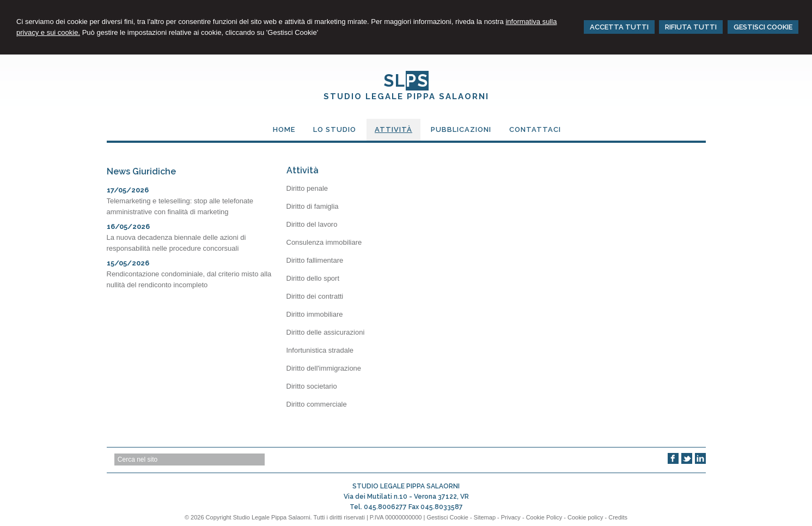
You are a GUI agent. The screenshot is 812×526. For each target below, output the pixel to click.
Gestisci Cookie (447, 517)
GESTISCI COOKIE (763, 27)
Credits (618, 517)
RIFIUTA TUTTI (691, 27)
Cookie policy (585, 517)
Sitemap (485, 517)
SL (406, 81)
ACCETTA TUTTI (619, 27)
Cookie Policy (544, 517)
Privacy (511, 517)
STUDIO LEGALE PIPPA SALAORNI (406, 96)
